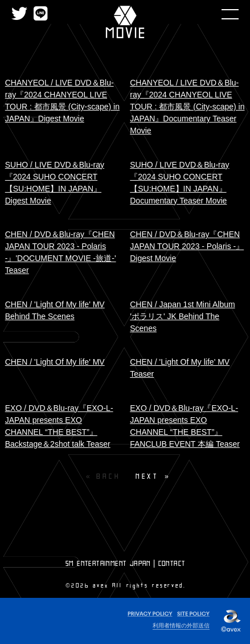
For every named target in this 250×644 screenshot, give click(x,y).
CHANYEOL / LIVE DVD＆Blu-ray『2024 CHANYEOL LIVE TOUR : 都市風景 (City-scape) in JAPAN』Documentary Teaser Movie (187, 107)
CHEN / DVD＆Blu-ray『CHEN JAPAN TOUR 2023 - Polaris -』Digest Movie (187, 246)
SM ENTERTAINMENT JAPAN (108, 564)
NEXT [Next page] (147, 476)
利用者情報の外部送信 (181, 625)
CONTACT (172, 564)
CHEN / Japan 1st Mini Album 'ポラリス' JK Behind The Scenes (182, 316)
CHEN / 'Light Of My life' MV (55, 362)
